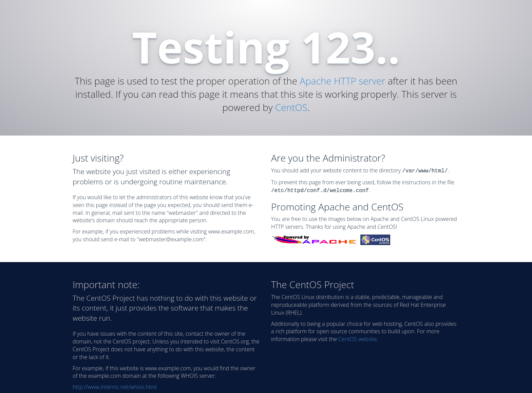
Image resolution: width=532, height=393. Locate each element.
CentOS (291, 107)
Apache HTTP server (342, 81)
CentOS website (358, 338)
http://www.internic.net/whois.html (115, 386)
